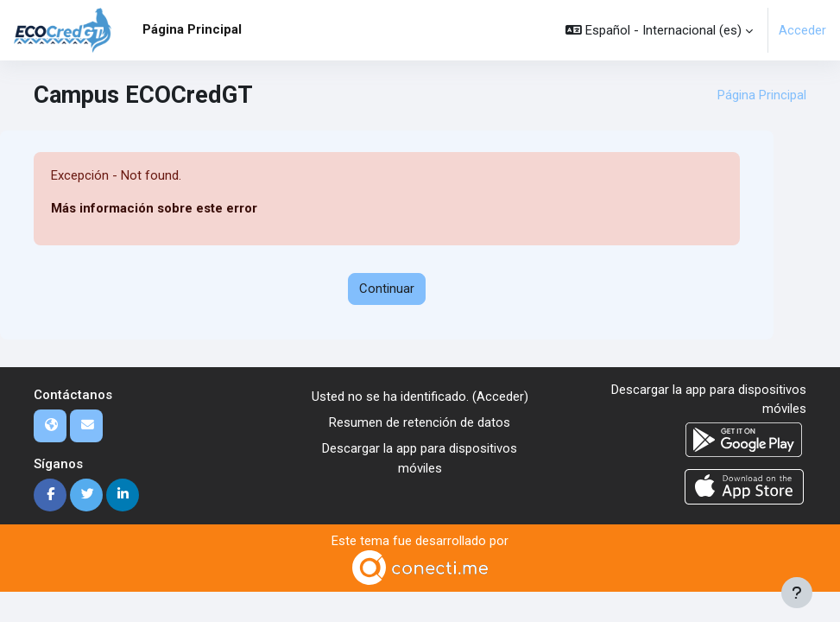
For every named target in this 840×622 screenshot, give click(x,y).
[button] (659, 30)
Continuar (387, 289)
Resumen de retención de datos (420, 422)
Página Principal (762, 95)
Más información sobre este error (154, 208)
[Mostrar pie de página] (797, 593)
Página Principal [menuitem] (192, 29)
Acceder (802, 30)
